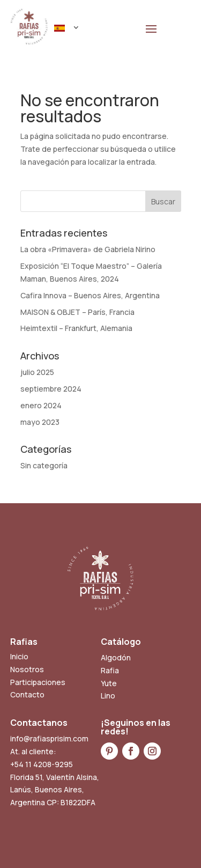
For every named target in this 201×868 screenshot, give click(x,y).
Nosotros (27, 669)
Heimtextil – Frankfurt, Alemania (76, 328)
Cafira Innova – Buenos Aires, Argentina (90, 295)
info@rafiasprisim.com (49, 738)
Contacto (27, 694)
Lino (108, 696)
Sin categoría (44, 465)
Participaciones (38, 682)
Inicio (19, 656)
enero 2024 (41, 405)
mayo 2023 (40, 422)
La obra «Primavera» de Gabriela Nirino (88, 249)
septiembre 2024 (51, 389)
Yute (109, 683)
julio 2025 (37, 372)
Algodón (116, 657)
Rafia (110, 670)
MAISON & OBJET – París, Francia (77, 312)
